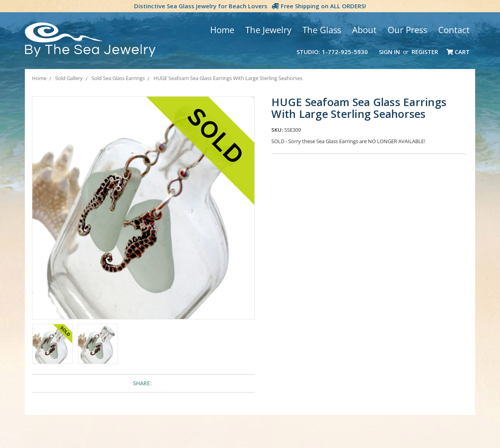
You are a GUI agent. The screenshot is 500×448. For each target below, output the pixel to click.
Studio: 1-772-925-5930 (332, 52)
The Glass (322, 30)
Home (222, 30)
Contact (454, 30)
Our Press (407, 30)
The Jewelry (268, 30)
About (364, 30)
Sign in (389, 52)
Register (425, 52)
